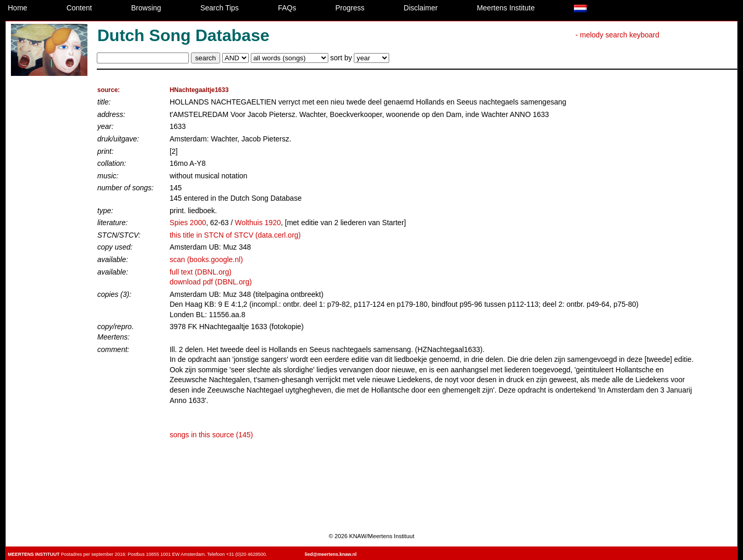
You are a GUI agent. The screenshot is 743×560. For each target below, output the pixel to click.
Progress (350, 8)
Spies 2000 (188, 223)
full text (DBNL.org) (201, 272)
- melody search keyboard (617, 35)
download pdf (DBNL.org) (211, 282)
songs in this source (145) (211, 435)
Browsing (146, 8)
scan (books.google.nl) (206, 259)
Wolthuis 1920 (258, 223)
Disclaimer (421, 8)
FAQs (287, 8)
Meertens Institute (505, 8)
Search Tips (220, 8)
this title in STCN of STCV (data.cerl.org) (235, 235)
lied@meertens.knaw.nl (331, 554)
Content (79, 8)
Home (17, 8)
